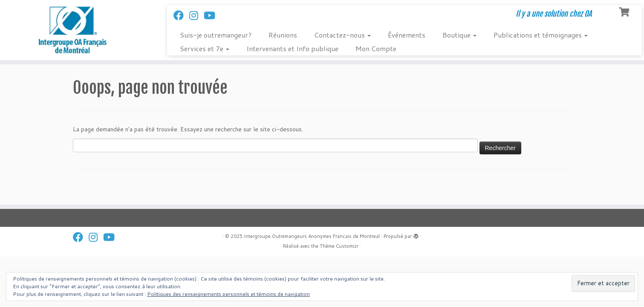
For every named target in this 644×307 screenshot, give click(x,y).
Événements (407, 35)
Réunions (283, 35)
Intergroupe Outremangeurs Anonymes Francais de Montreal (312, 236)
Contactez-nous (342, 35)
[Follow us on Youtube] (212, 15)
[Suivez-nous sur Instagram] (196, 15)
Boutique (459, 35)
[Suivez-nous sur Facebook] (181, 15)
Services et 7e (205, 48)
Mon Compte (376, 48)
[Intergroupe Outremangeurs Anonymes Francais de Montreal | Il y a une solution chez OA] (74, 30)
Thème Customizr (339, 246)
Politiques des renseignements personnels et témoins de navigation (228, 294)
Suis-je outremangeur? (216, 35)
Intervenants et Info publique (292, 48)
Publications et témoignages (541, 35)
